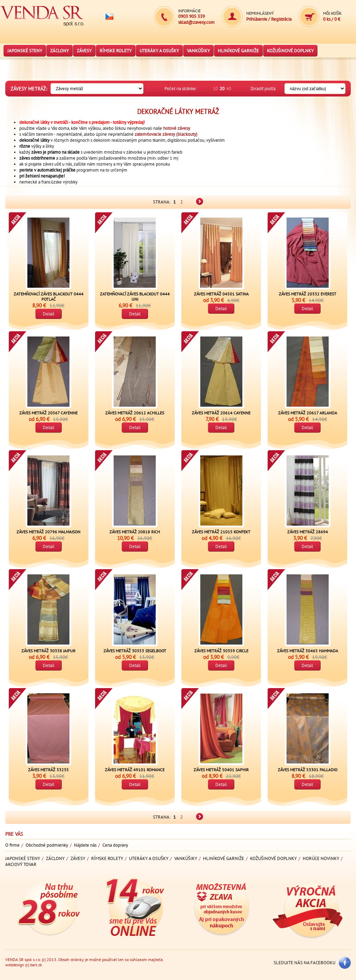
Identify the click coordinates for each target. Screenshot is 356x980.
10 (215, 89)
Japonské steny (25, 51)
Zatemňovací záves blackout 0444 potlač (49, 296)
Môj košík (332, 13)
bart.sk (36, 965)
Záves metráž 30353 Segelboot (135, 651)
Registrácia (281, 19)
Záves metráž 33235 (48, 770)
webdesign (15, 965)
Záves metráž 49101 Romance (135, 770)
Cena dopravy (115, 845)
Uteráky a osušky (159, 51)
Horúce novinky (321, 858)
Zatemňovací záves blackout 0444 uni (135, 296)
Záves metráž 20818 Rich (135, 532)
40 (229, 89)
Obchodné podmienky (47, 845)
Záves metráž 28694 (308, 532)
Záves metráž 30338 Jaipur (48, 651)
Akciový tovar (21, 864)
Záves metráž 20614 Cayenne (221, 413)
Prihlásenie (257, 19)
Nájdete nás (85, 845)
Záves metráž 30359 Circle (221, 651)
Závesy (84, 51)
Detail (49, 314)
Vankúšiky (198, 51)
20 (222, 89)
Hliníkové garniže (238, 51)
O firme (12, 845)
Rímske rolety (116, 51)
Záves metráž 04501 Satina (221, 294)
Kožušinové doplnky (290, 51)
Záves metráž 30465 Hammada (308, 651)
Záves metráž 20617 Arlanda (308, 413)
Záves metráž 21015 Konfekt (221, 532)
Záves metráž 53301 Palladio (308, 770)
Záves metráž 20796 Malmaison (48, 532)
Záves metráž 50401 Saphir (221, 770)
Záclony (59, 51)
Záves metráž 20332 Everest (308, 294)
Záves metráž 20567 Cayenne (48, 413)
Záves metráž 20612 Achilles (135, 413)
